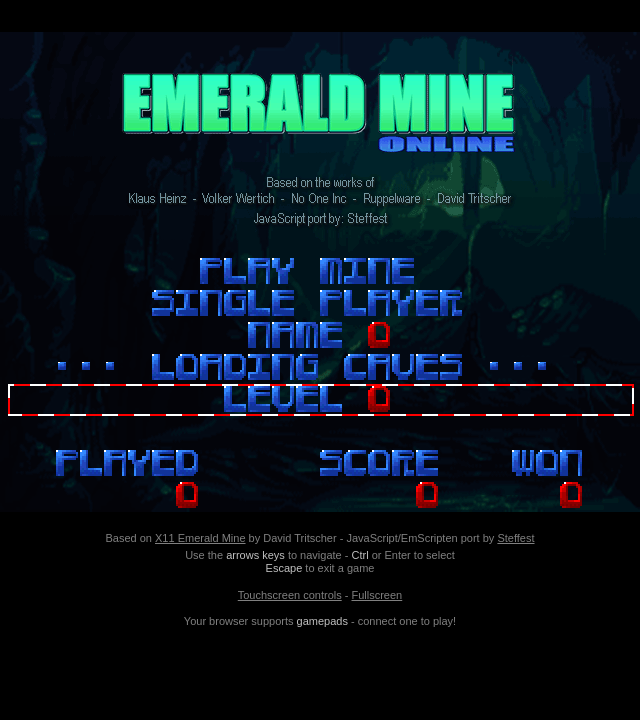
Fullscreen (376, 595)
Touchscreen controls (290, 595)
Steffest (515, 538)
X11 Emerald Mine (200, 538)
